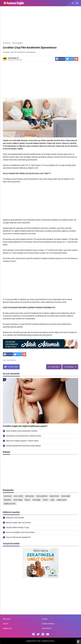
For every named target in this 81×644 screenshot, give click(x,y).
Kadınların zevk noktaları (15, 518)
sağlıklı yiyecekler (10, 504)
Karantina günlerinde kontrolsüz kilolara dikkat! (23, 446)
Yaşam (45, 500)
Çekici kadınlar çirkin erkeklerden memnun (22, 431)
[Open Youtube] (48, 634)
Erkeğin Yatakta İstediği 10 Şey (18, 527)
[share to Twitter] (70, 59)
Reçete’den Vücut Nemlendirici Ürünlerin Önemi (24, 436)
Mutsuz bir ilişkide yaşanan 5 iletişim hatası (22, 441)
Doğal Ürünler (54, 496)
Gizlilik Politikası (48, 624)
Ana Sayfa (7, 619)
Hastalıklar (7, 500)
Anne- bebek (18, 496)
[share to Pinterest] (76, 59)
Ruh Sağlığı (36, 500)
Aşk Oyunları (30, 496)
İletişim (45, 619)
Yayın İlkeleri (47, 628)
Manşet (27, 500)
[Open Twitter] (38, 634)
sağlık (52, 500)
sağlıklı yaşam (62, 500)
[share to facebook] (60, 59)
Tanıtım (6, 624)
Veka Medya (13, 58)
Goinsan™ (52, 641)
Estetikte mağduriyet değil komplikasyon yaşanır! (25, 426)
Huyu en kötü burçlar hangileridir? (18, 537)
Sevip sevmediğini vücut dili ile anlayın (20, 532)
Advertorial (8, 496)
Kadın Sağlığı (18, 500)
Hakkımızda (7, 628)
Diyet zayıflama (11, 360)
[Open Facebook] (33, 634)
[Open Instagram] (43, 634)
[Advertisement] (41, 24)
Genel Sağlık (66, 496)
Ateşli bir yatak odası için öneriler (18, 523)
